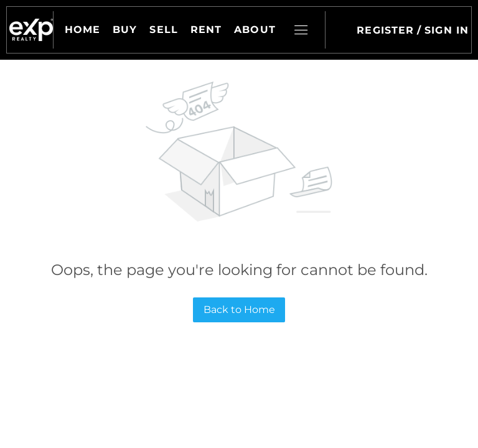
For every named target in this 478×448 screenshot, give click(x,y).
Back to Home (239, 310)
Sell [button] (163, 30)
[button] (31, 30)
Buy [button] (125, 30)
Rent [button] (206, 30)
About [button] (255, 30)
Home (82, 30)
